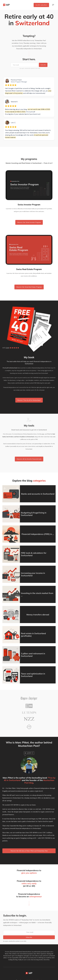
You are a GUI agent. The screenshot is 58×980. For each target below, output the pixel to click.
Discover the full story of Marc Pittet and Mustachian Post (29, 851)
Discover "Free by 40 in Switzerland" (29, 400)
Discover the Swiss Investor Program (29, 222)
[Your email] (24, 65)
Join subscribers (41, 5)
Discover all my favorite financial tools (29, 459)
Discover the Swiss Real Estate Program (29, 287)
